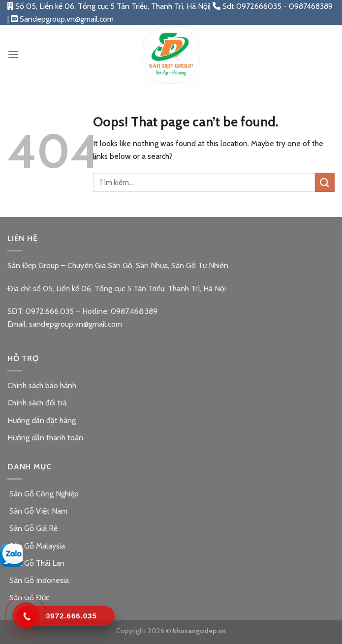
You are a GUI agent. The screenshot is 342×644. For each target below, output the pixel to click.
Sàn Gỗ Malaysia (36, 546)
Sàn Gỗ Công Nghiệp (43, 494)
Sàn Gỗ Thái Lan (36, 563)
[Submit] (325, 182)
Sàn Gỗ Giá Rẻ (32, 528)
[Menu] (13, 54)
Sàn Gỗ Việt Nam (37, 511)
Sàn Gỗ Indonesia (38, 580)
